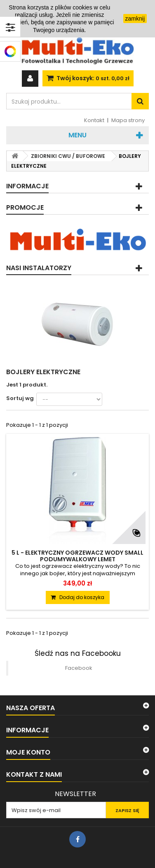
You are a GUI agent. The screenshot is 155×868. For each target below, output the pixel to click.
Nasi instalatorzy (39, 268)
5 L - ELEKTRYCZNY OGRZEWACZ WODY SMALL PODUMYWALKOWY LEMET (77, 556)
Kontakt (94, 120)
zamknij (135, 19)
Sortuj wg (20, 398)
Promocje (25, 207)
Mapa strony (128, 120)
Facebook (79, 668)
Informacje (27, 186)
